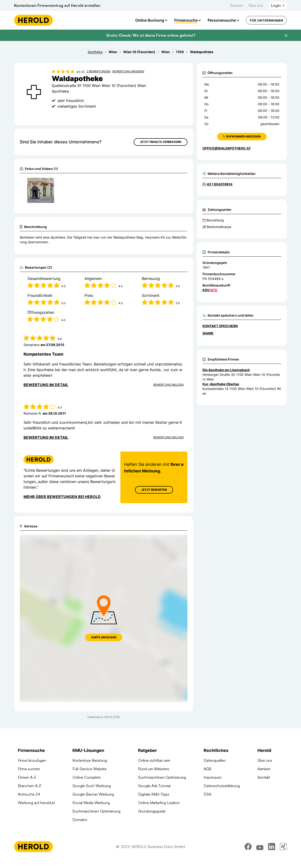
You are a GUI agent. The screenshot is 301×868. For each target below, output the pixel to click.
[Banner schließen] (286, 35)
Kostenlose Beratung (90, 760)
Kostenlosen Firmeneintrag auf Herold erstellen (57, 5)
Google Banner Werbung (93, 794)
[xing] (283, 847)
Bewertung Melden (168, 385)
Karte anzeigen (104, 637)
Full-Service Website (89, 769)
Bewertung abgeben (128, 71)
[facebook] (248, 847)
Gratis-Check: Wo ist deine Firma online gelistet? (151, 35)
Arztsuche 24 (29, 794)
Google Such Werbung (92, 786)
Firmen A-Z (27, 777)
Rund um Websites (154, 769)
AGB (208, 769)
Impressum (213, 777)
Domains (80, 820)
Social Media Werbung (91, 803)
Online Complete (87, 777)
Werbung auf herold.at (36, 803)
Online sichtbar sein (154, 760)
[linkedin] (272, 847)
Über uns (256, 5)
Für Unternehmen (266, 20)
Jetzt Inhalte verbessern (160, 142)
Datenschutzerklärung (222, 786)
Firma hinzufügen (32, 760)
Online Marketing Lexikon (159, 803)
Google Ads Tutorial (154, 786)
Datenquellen (215, 760)
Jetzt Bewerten (154, 490)
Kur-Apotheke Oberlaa (221, 384)
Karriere (237, 5)
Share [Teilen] (208, 333)
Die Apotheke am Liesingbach (226, 370)
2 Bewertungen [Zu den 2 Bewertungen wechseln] (99, 71)
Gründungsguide (152, 811)
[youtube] (260, 847)
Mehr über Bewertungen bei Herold (62, 497)
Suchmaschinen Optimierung (96, 811)
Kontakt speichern (220, 326)
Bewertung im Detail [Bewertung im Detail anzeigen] (46, 385)
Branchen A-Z (30, 786)
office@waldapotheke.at (227, 148)
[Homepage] (34, 20)
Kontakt (264, 777)
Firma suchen (29, 769)
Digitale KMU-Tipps (154, 794)
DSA (207, 794)
